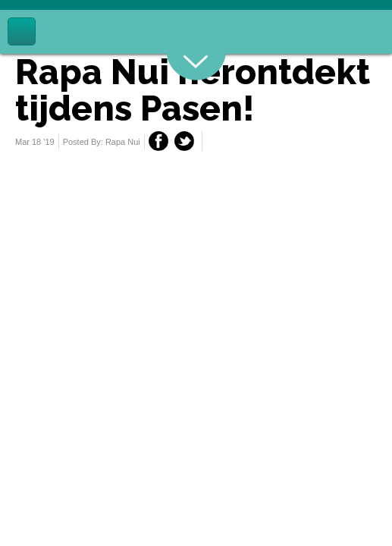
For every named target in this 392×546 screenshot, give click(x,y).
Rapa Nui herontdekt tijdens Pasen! (193, 90)
